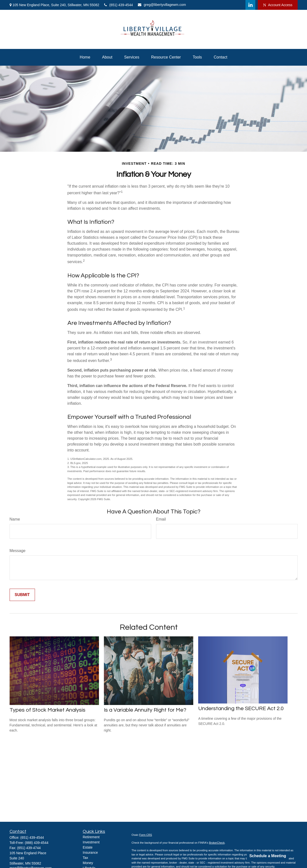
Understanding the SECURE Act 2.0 (241, 709)
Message (18, 551)
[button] (85, 57)
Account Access (278, 5)
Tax (85, 858)
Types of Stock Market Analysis (48, 710)
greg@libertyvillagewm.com (162, 5)
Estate (88, 847)
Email (161, 519)
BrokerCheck (217, 843)
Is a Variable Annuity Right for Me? (145, 710)
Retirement (91, 837)
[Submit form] (22, 595)
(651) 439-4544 (119, 5)
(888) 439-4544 (37, 843)
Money (88, 863)
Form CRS (146, 835)
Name (15, 519)
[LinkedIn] (250, 5)
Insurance (90, 853)
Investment (91, 842)
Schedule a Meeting (268, 856)
